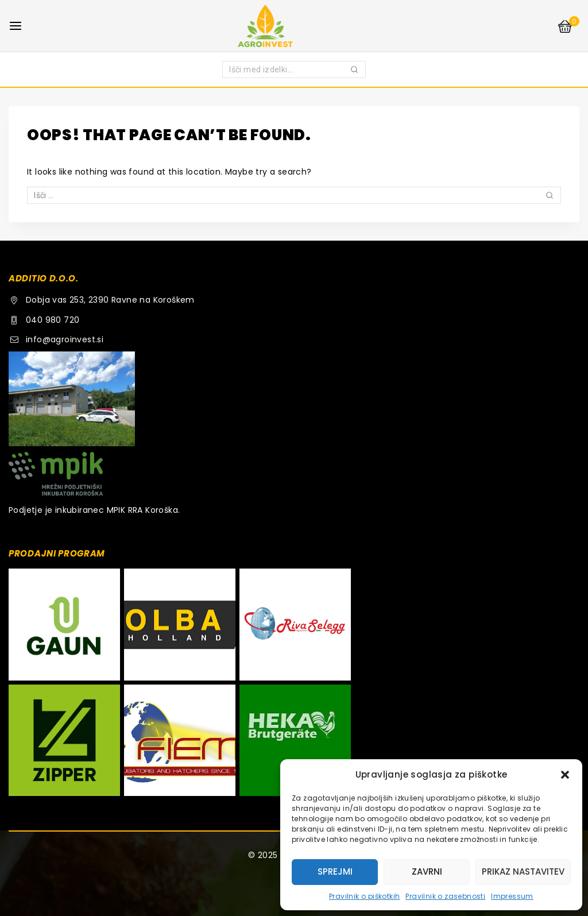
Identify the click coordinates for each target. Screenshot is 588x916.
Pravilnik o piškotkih (364, 896)
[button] (565, 775)
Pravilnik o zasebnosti (445, 896)
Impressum (512, 896)
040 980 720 (53, 320)
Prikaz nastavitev (523, 871)
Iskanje (355, 71)
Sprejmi (335, 871)
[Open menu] (16, 26)
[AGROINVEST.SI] (294, 26)
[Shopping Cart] (568, 26)
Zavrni (427, 871)
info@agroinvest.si (65, 339)
